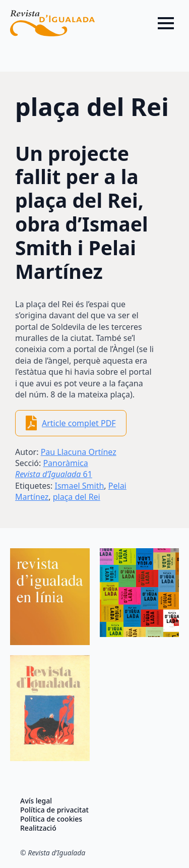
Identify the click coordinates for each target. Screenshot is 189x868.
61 (54, 474)
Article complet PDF (79, 423)
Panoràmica (65, 463)
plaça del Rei (77, 497)
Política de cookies (51, 819)
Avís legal (36, 801)
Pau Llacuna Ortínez (79, 452)
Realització (38, 828)
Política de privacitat (54, 810)
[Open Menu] (166, 23)
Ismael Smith (79, 486)
